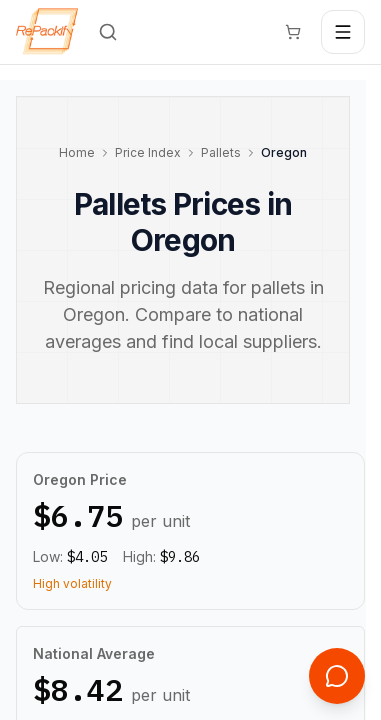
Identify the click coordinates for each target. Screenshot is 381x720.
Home (77, 152)
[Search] (108, 32)
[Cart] (293, 32)
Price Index (148, 152)
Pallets (221, 152)
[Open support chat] (337, 676)
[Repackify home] (47, 32)
